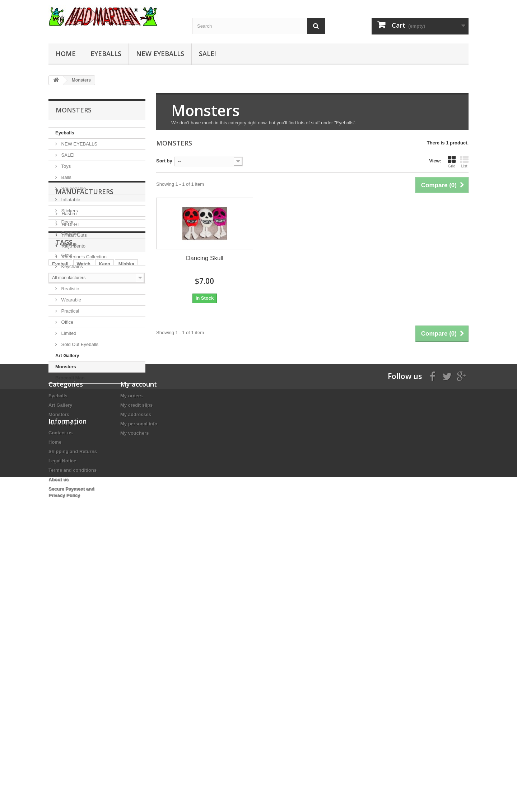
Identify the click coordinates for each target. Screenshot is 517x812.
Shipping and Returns (73, 723)
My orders (131, 625)
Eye (56, 548)
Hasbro (69, 425)
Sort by (164, 161)
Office (67, 322)
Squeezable (73, 188)
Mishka (126, 537)
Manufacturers (85, 405)
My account (139, 614)
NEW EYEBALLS (160, 54)
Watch (84, 537)
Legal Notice (62, 732)
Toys (65, 166)
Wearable (71, 300)
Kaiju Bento (73, 457)
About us (59, 751)
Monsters (66, 367)
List (464, 162)
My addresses (136, 644)
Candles (69, 233)
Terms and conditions (73, 741)
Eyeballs (106, 54)
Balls (66, 177)
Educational (73, 278)
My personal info (139, 653)
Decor (67, 222)
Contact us (60, 704)
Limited (68, 333)
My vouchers (134, 663)
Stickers (69, 211)
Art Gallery (67, 356)
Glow (66, 255)
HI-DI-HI (69, 435)
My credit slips (136, 635)
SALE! (207, 54)
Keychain (83, 559)
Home (66, 54)
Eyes (101, 548)
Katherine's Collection (83, 468)
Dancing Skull (205, 258)
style (120, 548)
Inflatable (70, 200)
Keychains (71, 266)
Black (58, 559)
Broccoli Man (70, 378)
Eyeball (60, 537)
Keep (104, 537)
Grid (452, 162)
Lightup (68, 244)
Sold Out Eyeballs (79, 344)
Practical (69, 311)
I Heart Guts (74, 446)
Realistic (69, 289)
